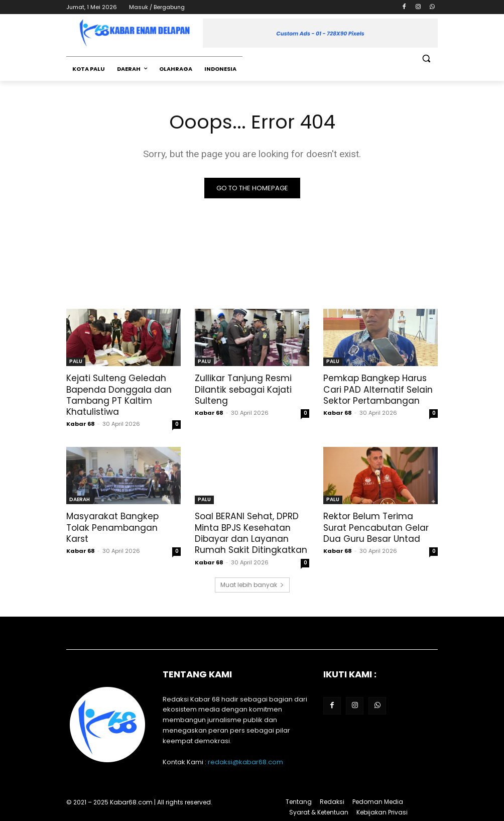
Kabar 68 (81, 424)
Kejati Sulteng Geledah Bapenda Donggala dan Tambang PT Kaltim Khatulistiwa (119, 395)
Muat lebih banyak (252, 584)
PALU (76, 361)
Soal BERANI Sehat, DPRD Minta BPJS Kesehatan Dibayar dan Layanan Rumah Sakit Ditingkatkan (250, 533)
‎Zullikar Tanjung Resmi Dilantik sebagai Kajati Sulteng (243, 389)
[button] (426, 58)
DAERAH (80, 499)
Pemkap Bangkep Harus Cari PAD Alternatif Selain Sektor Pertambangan (377, 389)
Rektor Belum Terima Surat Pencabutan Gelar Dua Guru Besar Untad (376, 527)
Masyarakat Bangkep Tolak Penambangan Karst (112, 527)
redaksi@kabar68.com (245, 761)
